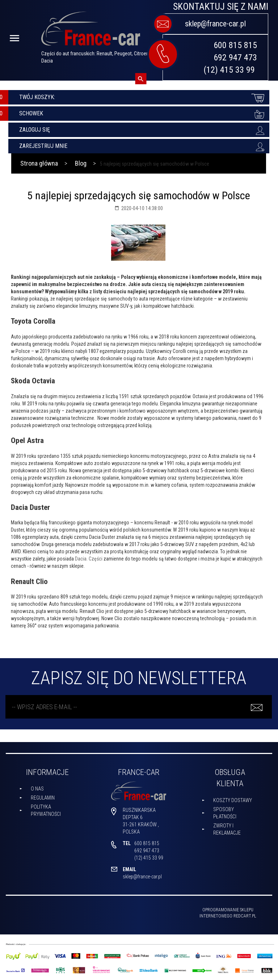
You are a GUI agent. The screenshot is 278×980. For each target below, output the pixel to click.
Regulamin (43, 798)
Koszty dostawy (233, 800)
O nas (37, 789)
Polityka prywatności (46, 810)
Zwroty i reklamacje (227, 829)
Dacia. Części (89, 559)
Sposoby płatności (225, 813)
